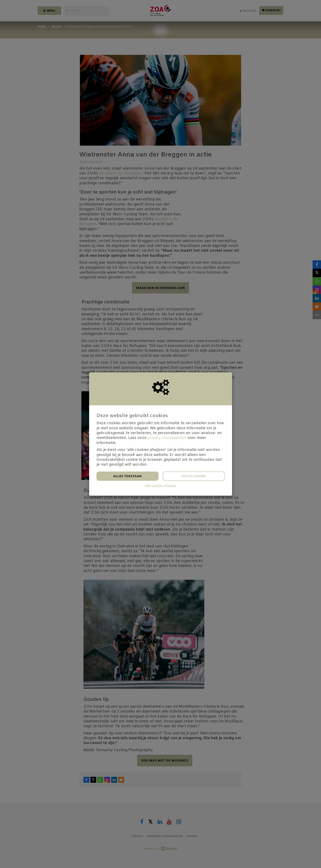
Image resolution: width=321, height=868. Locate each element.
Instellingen (194, 476)
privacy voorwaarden (167, 438)
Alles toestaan (127, 476)
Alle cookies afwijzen (161, 486)
